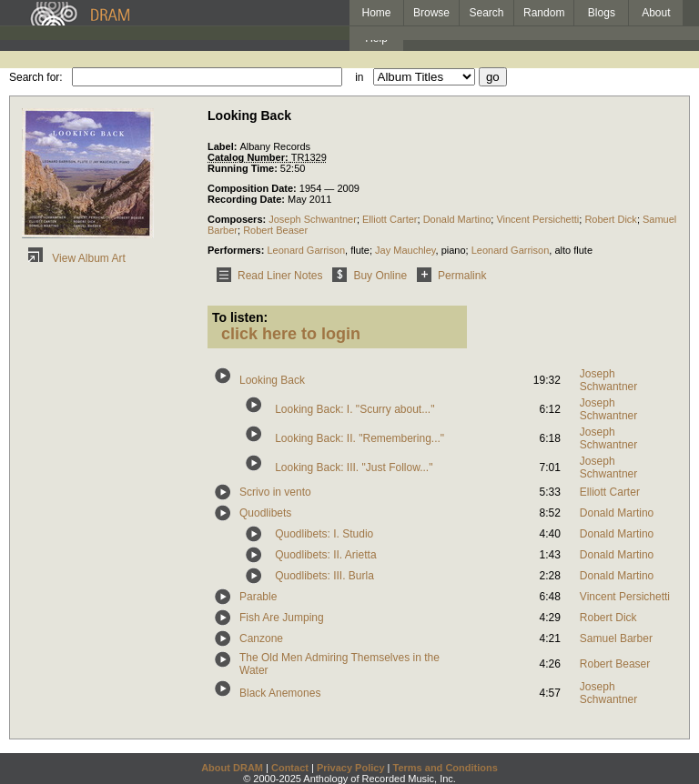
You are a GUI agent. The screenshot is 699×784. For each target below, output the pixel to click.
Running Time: (244, 168)
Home (376, 13)
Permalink (448, 276)
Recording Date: (248, 199)
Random (544, 13)
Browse (431, 13)
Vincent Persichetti (537, 219)
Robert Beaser (275, 230)
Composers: (238, 219)
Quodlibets (265, 513)
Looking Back (272, 380)
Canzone (261, 638)
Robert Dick (610, 219)
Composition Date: (253, 188)
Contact (290, 768)
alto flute (573, 250)
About (656, 13)
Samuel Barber (616, 638)
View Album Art (74, 258)
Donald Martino (457, 219)
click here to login (291, 334)
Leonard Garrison (306, 250)
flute (360, 250)
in (359, 77)
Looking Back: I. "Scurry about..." (355, 409)
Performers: (237, 250)
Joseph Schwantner (313, 219)
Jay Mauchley (405, 250)
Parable (258, 597)
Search (487, 13)
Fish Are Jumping (282, 618)
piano (454, 250)
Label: (223, 146)
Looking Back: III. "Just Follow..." (354, 467)
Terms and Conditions (446, 768)
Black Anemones (280, 693)
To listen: (240, 317)
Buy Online (366, 276)
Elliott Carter (390, 219)
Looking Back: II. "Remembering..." (360, 438)
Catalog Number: (249, 157)
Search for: (36, 77)
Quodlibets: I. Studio (324, 534)
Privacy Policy (351, 768)
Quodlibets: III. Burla (324, 576)
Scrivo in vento (275, 492)
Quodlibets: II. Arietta (325, 555)
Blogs (602, 13)
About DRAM (232, 768)
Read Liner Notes (266, 276)
